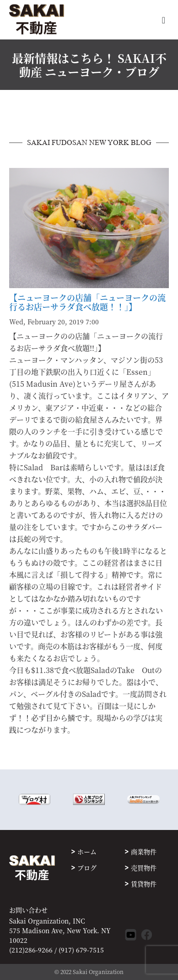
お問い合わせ (28, 910)
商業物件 (144, 852)
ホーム (87, 852)
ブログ (87, 868)
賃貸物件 (144, 884)
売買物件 (144, 868)
